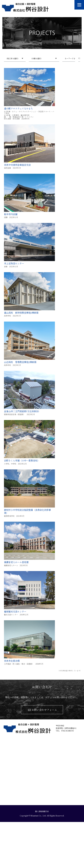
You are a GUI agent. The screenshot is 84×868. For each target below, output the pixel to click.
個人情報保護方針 (42, 811)
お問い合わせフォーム (44, 710)
